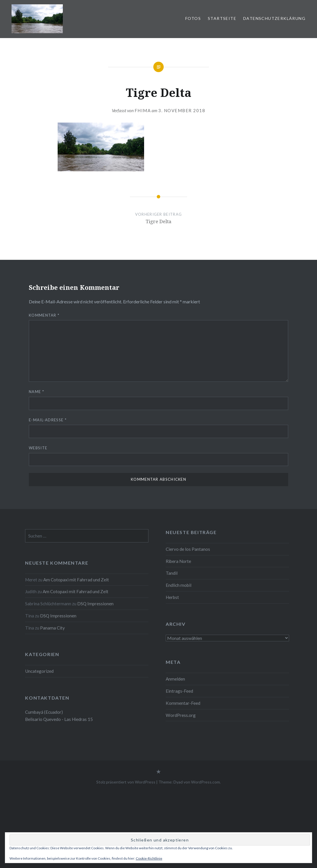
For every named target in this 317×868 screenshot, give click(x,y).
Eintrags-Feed (179, 691)
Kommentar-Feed (183, 703)
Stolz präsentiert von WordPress (126, 782)
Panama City (52, 628)
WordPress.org (181, 715)
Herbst (172, 597)
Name (36, 392)
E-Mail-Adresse (48, 420)
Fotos (193, 18)
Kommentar (44, 315)
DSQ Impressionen (95, 604)
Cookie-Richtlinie (149, 858)
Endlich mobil (179, 585)
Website (38, 448)
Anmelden (175, 679)
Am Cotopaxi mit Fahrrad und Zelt (76, 580)
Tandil (172, 573)
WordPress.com (205, 782)
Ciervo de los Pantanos (188, 549)
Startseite (222, 18)
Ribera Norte (178, 561)
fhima (143, 110)
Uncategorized (39, 671)
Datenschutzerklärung (274, 18)
